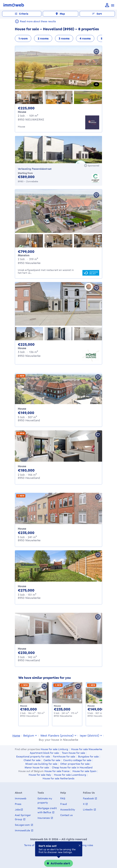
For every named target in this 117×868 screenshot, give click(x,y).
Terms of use (32, 845)
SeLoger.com (23, 825)
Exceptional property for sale (33, 757)
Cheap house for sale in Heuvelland (72, 767)
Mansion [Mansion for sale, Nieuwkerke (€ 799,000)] (24, 255)
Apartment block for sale (44, 753)
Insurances (44, 818)
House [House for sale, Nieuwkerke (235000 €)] (22, 529)
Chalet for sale (32, 760)
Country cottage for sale (77, 760)
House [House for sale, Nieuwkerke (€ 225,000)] (22, 348)
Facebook (89, 798)
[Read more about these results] (17, 21)
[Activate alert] (59, 863)
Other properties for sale (75, 764)
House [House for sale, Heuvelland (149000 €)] (22, 409)
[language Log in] (107, 5)
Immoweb (21, 798)
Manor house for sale (37, 767)
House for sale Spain (84, 771)
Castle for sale (52, 760)
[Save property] (96, 51)
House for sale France (57, 771)
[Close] (80, 846)
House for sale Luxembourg (70, 775)
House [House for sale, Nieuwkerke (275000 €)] (22, 586)
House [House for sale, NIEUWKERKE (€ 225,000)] (22, 112)
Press (18, 804)
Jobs (18, 809)
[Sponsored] (92, 166)
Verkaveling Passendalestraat (35, 169)
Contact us (66, 815)
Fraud (64, 804)
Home (16, 736)
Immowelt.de (23, 830)
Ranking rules (85, 845)
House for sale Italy (40, 775)
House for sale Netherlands (58, 778)
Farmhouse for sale (64, 757)
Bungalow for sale (88, 757)
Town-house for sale (73, 753)
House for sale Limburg (54, 749)
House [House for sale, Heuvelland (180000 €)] (22, 466)
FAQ (63, 798)
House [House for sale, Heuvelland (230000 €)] (22, 649)
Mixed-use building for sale (41, 764)
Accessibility (68, 809)
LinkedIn (88, 809)
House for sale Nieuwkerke (87, 749)
